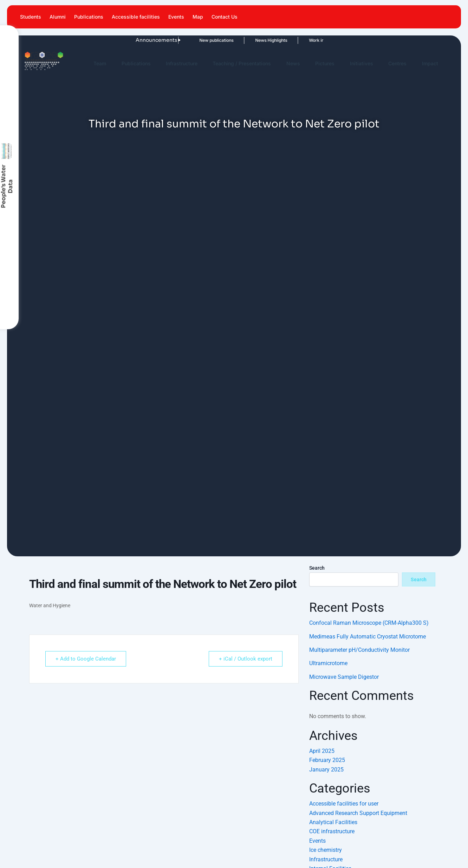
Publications (89, 17)
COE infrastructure (332, 831)
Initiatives (362, 63)
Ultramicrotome (328, 663)
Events (176, 17)
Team (100, 63)
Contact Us (225, 17)
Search (317, 568)
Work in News (307, 40)
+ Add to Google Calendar (86, 659)
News (293, 63)
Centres (397, 63)
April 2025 (322, 751)
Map (198, 17)
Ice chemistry (326, 850)
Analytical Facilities (333, 822)
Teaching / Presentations (242, 63)
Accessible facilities (136, 17)
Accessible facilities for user (344, 804)
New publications (200, 40)
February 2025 (327, 760)
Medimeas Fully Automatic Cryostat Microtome (368, 637)
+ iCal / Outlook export (246, 659)
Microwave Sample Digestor (344, 677)
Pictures (325, 63)
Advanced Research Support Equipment (358, 813)
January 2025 (326, 770)
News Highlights (255, 40)
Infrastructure (182, 63)
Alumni (58, 17)
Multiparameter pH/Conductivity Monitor (359, 650)
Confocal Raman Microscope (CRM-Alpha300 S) (369, 623)
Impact (430, 63)
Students (31, 17)
